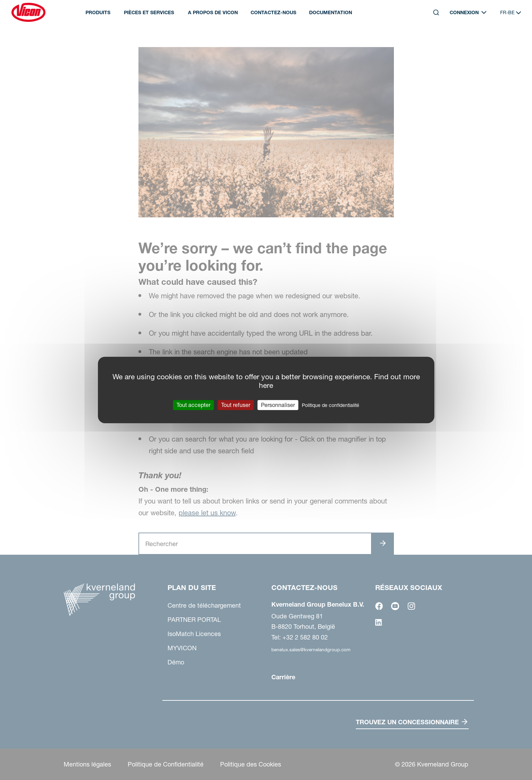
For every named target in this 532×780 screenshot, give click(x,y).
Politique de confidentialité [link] (331, 405)
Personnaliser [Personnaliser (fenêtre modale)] (278, 405)
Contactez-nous (273, 12)
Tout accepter (193, 405)
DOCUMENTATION (331, 12)
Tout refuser (236, 405)
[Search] (436, 12)
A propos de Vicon (213, 12)
